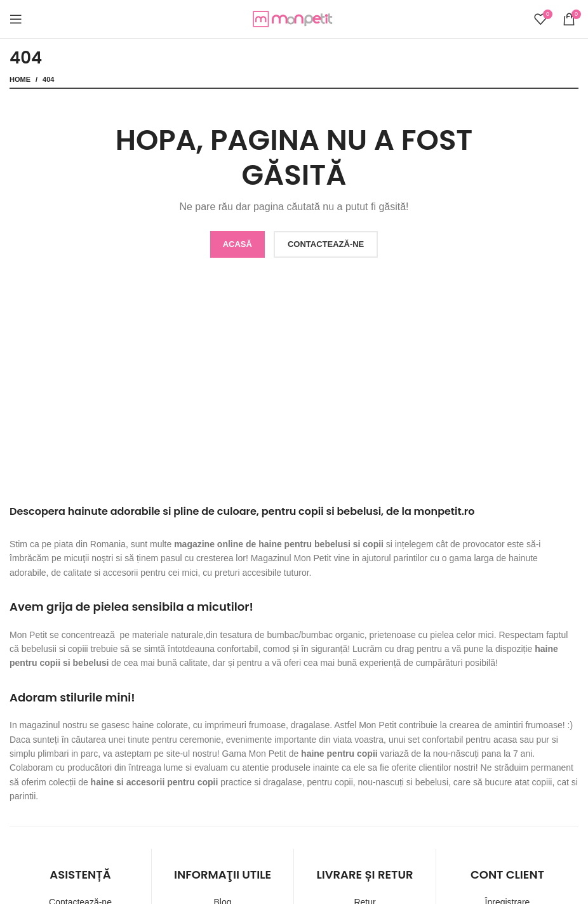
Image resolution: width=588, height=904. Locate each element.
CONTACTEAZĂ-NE (326, 244)
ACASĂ (237, 244)
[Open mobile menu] (16, 19)
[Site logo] (294, 18)
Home (20, 79)
